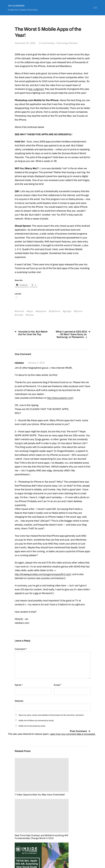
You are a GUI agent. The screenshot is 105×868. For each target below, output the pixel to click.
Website (19, 701)
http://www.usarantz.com (60, 398)
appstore (42, 311)
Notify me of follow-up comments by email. (36, 721)
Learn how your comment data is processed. (73, 734)
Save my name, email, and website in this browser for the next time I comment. (51, 715)
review (31, 315)
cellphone (56, 311)
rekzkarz (20, 363)
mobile (20, 315)
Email (58, 685)
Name (19, 685)
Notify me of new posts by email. (32, 726)
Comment (21, 649)
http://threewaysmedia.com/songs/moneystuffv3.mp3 (43, 574)
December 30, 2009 (25, 43)
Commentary (49, 43)
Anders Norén (91, 856)
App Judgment (36, 89)
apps (31, 311)
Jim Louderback (16, 6)
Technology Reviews (68, 43)
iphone (80, 311)
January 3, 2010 (37, 363)
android (20, 311)
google (69, 311)
